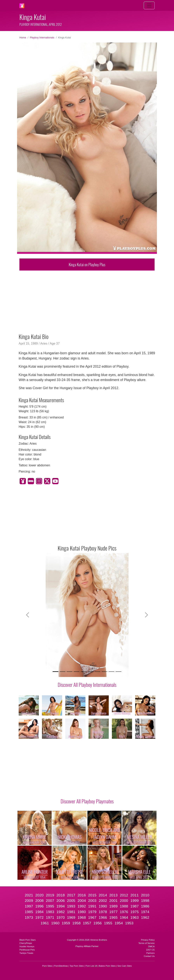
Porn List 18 (91, 966)
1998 (145, 901)
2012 (124, 895)
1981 (71, 912)
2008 (40, 901)
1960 (55, 923)
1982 (61, 912)
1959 (66, 923)
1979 (92, 912)
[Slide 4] (77, 672)
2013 (114, 895)
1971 (50, 917)
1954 (119, 923)
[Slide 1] (56, 672)
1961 (45, 923)
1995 (50, 906)
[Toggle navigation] (149, 5)
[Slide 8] (104, 672)
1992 (82, 906)
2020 (40, 895)
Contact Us (149, 956)
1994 (61, 906)
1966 (103, 917)
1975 (134, 912)
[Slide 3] (70, 672)
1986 (145, 906)
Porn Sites (47, 966)
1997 (29, 906)
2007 (50, 901)
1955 (108, 923)
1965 (114, 917)
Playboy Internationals (42, 38)
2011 (134, 895)
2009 (29, 901)
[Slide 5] (84, 672)
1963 (134, 917)
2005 (71, 901)
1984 (40, 912)
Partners (151, 953)
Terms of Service (147, 943)
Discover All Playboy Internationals (87, 684)
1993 (71, 906)
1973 (29, 917)
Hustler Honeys (27, 946)
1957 (87, 923)
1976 (124, 912)
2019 (50, 895)
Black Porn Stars (27, 940)
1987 (134, 906)
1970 (61, 917)
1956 (98, 923)
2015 (92, 895)
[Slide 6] (90, 672)
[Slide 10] (118, 672)
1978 (103, 912)
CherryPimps (26, 943)
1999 (134, 901)
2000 (124, 901)
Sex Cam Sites (124, 966)
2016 (82, 895)
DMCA (151, 946)
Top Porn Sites (77, 966)
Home (23, 38)
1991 (92, 906)
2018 (61, 895)
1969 (71, 917)
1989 (114, 906)
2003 (92, 901)
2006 (61, 901)
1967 (92, 917)
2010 (145, 895)
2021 (29, 895)
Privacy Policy (148, 940)
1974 (145, 912)
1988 (124, 906)
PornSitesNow (61, 966)
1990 (103, 906)
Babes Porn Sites (107, 966)
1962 (145, 917)
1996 (40, 906)
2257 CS (150, 950)
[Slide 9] (111, 672)
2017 (71, 895)
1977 (114, 912)
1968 (82, 917)
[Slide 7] (97, 672)
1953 (129, 923)
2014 (103, 895)
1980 (82, 912)
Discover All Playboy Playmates (87, 801)
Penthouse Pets (27, 950)
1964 (124, 917)
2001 (114, 901)
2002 (103, 901)
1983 (50, 912)
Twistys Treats (26, 953)
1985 (29, 912)
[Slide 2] (63, 672)
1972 (40, 917)
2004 (82, 901)
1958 (76, 923)
